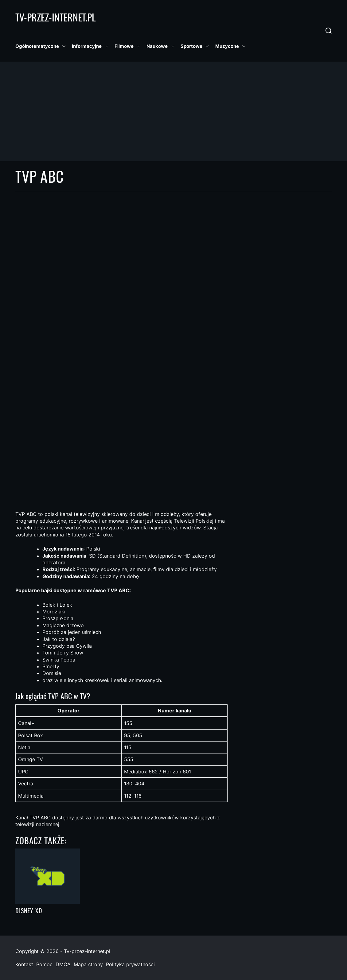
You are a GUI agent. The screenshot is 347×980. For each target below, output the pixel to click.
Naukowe (160, 46)
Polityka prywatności (130, 964)
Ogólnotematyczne (41, 46)
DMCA (63, 964)
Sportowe (195, 46)
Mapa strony (88, 964)
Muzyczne (230, 46)
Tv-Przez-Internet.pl (56, 17)
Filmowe (127, 46)
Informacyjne (90, 46)
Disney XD (29, 910)
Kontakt (24, 964)
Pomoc (44, 964)
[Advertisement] (173, 111)
